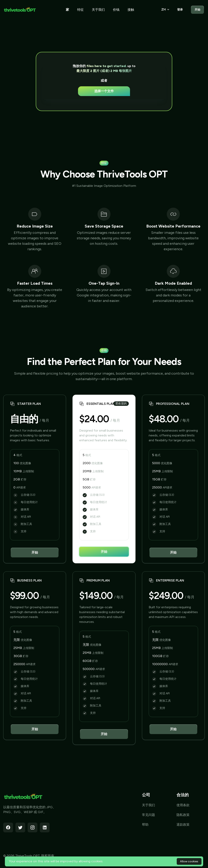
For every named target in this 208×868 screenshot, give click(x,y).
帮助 (145, 825)
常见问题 (148, 815)
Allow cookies (189, 861)
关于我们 (98, 10)
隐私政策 (183, 815)
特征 (80, 10)
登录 (180, 10)
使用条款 (183, 805)
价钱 (116, 10)
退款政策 (183, 825)
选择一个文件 (104, 91)
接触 (131, 10)
